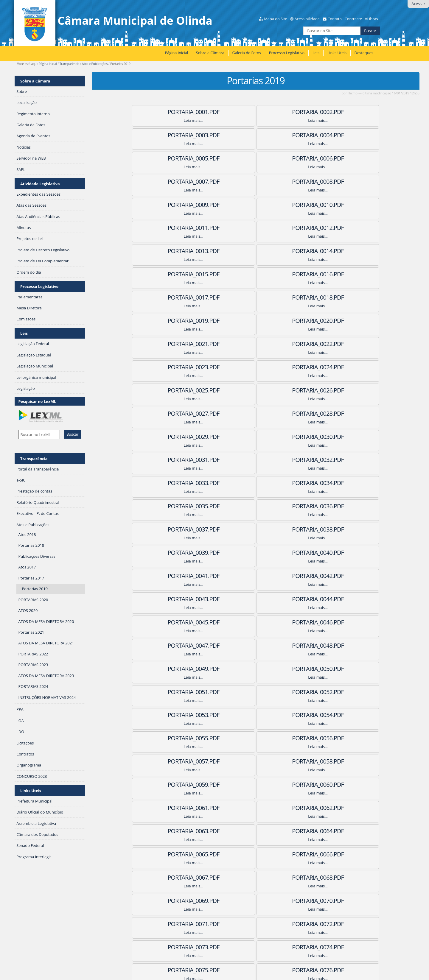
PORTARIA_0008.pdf (256, 158)
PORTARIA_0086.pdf (256, 761)
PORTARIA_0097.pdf (172, 854)
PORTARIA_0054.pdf (339, 506)
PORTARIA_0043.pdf (172, 437)
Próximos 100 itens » (403, 900)
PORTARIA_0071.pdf (256, 645)
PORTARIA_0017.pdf (256, 228)
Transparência (69, 64)
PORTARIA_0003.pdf (339, 112)
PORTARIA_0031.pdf (172, 344)
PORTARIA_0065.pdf (256, 599)
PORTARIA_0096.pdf (339, 831)
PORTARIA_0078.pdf (339, 692)
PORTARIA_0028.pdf (172, 321)
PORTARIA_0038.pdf (256, 390)
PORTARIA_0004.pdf (172, 135)
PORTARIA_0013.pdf (172, 205)
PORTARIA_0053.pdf (256, 506)
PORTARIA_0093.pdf (339, 808)
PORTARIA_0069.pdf (339, 622)
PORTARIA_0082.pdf (172, 738)
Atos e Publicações (95, 64)
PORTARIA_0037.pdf (172, 390)
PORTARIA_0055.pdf (172, 529)
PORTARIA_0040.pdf (172, 413)
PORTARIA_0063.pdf (339, 576)
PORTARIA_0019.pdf (172, 251)
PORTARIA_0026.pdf (256, 297)
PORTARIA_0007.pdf (172, 158)
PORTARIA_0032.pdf (256, 344)
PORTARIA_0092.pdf (256, 808)
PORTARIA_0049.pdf (172, 483)
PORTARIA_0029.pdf (256, 321)
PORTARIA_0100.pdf (256, 877)
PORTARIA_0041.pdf (256, 413)
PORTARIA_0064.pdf (172, 599)
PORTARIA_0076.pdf (172, 692)
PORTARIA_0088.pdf (172, 785)
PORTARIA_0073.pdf (172, 669)
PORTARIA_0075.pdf (339, 669)
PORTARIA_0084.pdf (339, 738)
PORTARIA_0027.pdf (339, 297)
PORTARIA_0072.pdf (339, 645)
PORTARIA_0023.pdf (256, 274)
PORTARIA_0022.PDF (172, 274)
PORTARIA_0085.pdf (172, 761)
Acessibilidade (307, 19)
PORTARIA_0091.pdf (172, 808)
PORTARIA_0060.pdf (339, 553)
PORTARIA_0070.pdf (172, 645)
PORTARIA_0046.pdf (172, 460)
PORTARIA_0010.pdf (172, 181)
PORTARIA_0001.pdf (172, 112)
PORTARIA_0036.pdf (339, 367)
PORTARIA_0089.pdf (256, 785)
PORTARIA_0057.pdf (339, 529)
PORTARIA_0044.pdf (256, 437)
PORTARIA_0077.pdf (256, 692)
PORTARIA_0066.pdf (339, 599)
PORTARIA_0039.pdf (339, 390)
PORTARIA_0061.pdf (172, 576)
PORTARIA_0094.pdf (172, 831)
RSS (103, 914)
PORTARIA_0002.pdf (256, 112)
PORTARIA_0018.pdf (339, 228)
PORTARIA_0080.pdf (256, 715)
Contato (335, 19)
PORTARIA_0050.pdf (256, 483)
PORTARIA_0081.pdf (339, 715)
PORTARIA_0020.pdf (256, 251)
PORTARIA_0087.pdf (339, 761)
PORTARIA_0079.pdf (172, 715)
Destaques (364, 53)
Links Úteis (337, 53)
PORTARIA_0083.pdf (256, 738)
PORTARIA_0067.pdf (172, 622)
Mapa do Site (276, 19)
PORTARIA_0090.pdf (339, 785)
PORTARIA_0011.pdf (256, 181)
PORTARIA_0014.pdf (256, 205)
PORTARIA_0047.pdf (256, 460)
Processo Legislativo (287, 53)
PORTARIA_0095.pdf (256, 831)
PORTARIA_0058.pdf (172, 553)
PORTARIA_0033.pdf (339, 344)
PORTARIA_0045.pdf (339, 437)
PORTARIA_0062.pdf (256, 576)
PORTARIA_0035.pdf (256, 367)
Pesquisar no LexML (37, 401)
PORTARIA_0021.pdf (339, 251)
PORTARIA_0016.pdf (172, 228)
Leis (316, 53)
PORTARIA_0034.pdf (172, 367)
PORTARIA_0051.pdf (339, 483)
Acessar (418, 4)
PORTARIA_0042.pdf (339, 413)
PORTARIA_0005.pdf (256, 135)
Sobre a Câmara (210, 53)
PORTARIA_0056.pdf (256, 529)
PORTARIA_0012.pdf (339, 181)
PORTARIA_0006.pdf (339, 135)
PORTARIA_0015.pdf (339, 205)
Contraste (353, 19)
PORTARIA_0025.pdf (172, 297)
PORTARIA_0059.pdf (256, 553)
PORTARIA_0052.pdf (172, 506)
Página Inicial (176, 53)
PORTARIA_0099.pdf (339, 854)
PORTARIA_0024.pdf (339, 274)
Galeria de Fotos (247, 53)
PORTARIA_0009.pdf (339, 158)
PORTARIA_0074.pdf (256, 669)
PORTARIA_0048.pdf (339, 460)
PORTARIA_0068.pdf (256, 622)
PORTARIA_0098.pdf (256, 854)
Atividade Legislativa (40, 184)
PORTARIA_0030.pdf (339, 321)
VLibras (372, 19)
